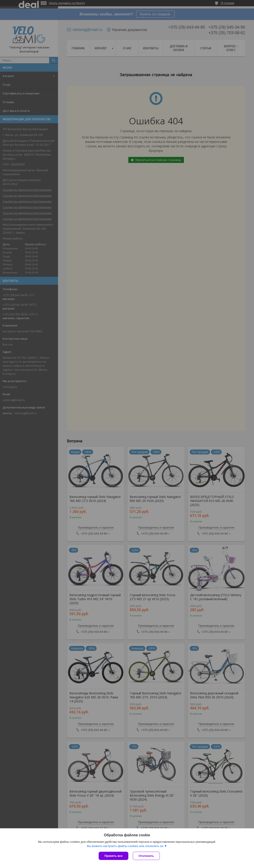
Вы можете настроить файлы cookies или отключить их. (125, 846)
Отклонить (146, 856)
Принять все (113, 856)
